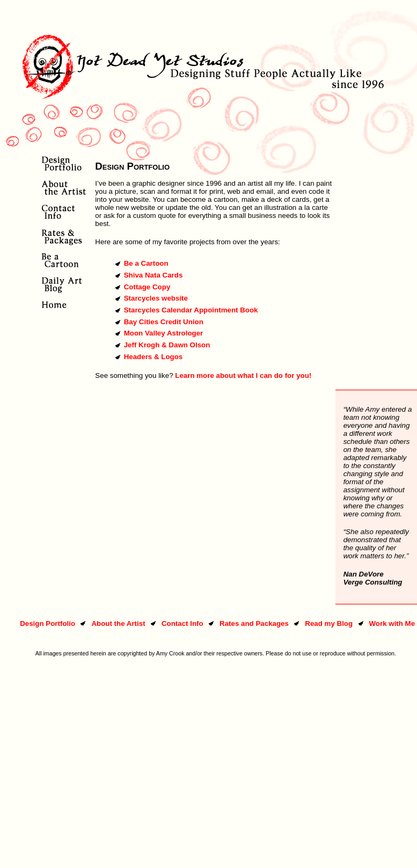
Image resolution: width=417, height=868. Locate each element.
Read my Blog (329, 623)
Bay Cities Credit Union (164, 322)
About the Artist (118, 623)
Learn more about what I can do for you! (243, 375)
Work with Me (392, 623)
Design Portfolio (47, 623)
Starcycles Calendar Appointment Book (191, 310)
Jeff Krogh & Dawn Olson (167, 345)
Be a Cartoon (146, 263)
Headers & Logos (153, 357)
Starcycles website (156, 298)
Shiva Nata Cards (153, 275)
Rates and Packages (254, 623)
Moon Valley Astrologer (164, 333)
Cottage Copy (147, 287)
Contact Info (182, 623)
